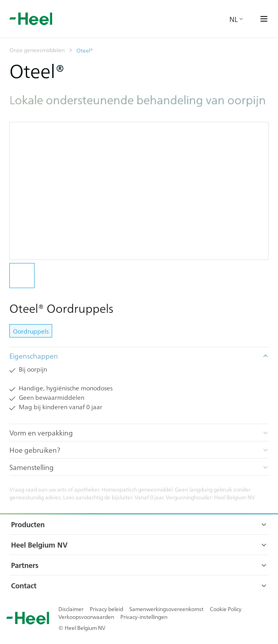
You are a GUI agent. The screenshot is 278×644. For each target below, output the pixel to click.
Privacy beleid (106, 609)
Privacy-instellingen (144, 617)
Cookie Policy (226, 609)
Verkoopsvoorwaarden (86, 617)
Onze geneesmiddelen (37, 50)
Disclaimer (71, 609)
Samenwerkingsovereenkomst (166, 609)
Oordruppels (31, 331)
